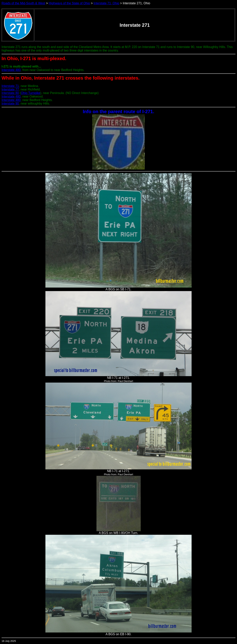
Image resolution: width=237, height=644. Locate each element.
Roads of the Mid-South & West (23, 3)
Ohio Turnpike (31, 93)
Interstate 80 (10, 93)
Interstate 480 (11, 70)
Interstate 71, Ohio (106, 3)
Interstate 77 (10, 89)
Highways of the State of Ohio (69, 3)
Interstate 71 (10, 86)
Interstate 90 (10, 103)
